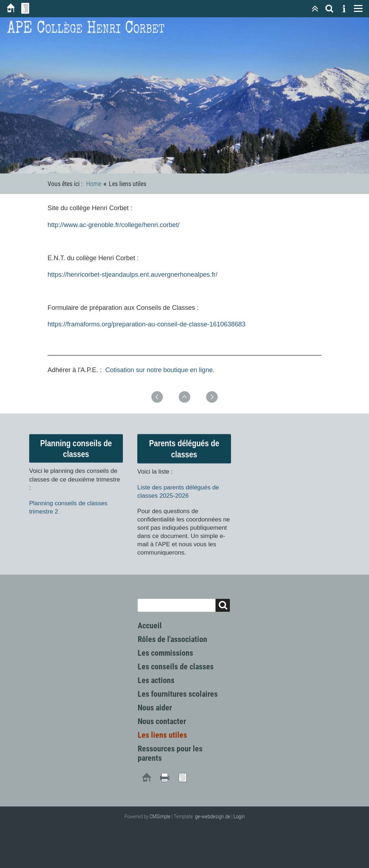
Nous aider (155, 708)
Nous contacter (162, 721)
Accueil (150, 626)
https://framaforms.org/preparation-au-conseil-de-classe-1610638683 (146, 324)
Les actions (156, 680)
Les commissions (165, 653)
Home (94, 184)
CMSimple (160, 817)
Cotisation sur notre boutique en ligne (159, 370)
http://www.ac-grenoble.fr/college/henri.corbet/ (114, 225)
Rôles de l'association (172, 639)
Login (239, 817)
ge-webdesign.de (213, 817)
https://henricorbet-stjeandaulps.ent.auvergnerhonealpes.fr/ (132, 275)
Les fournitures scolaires (178, 694)
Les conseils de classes (176, 667)
